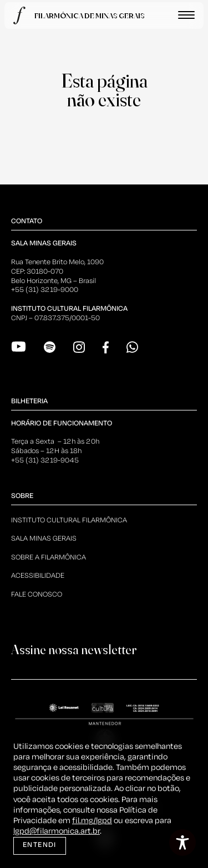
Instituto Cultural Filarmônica (69, 520)
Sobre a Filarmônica (49, 558)
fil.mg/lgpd (92, 821)
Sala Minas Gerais (44, 539)
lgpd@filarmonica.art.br (57, 831)
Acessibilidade (38, 576)
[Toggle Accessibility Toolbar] (182, 843)
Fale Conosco (37, 595)
